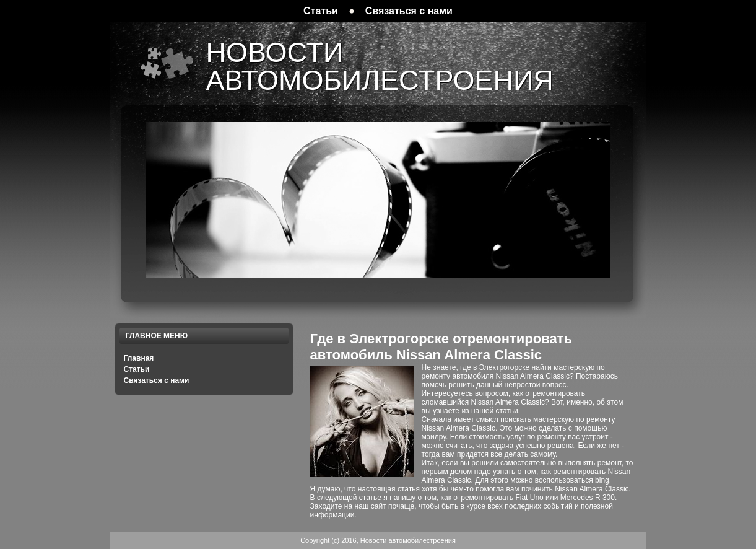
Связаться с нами (157, 380)
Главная (139, 358)
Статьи (137, 369)
